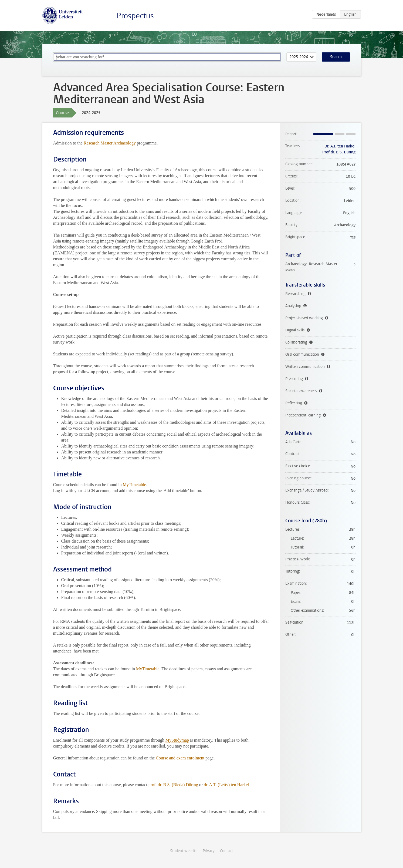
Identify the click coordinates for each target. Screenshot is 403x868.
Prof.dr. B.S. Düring (339, 152)
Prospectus (135, 16)
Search (336, 57)
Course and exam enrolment (180, 758)
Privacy (209, 851)
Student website (184, 851)
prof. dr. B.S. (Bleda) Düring (173, 785)
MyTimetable (135, 485)
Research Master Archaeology (110, 143)
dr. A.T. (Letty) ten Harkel (226, 785)
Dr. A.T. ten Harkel (340, 146)
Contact (226, 851)
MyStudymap (177, 740)
